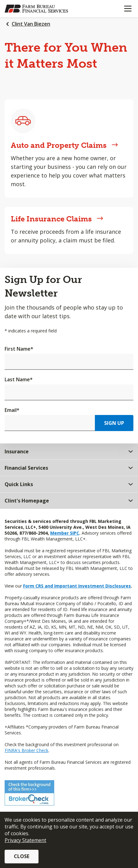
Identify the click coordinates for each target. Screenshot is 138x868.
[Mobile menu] (128, 9)
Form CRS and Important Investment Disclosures (77, 586)
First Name (19, 349)
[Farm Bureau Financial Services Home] (36, 9)
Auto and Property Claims (64, 145)
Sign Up (114, 423)
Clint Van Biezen (31, 24)
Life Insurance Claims (57, 219)
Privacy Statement (25, 840)
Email (12, 410)
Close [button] (22, 856)
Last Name (19, 379)
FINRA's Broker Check (26, 750)
